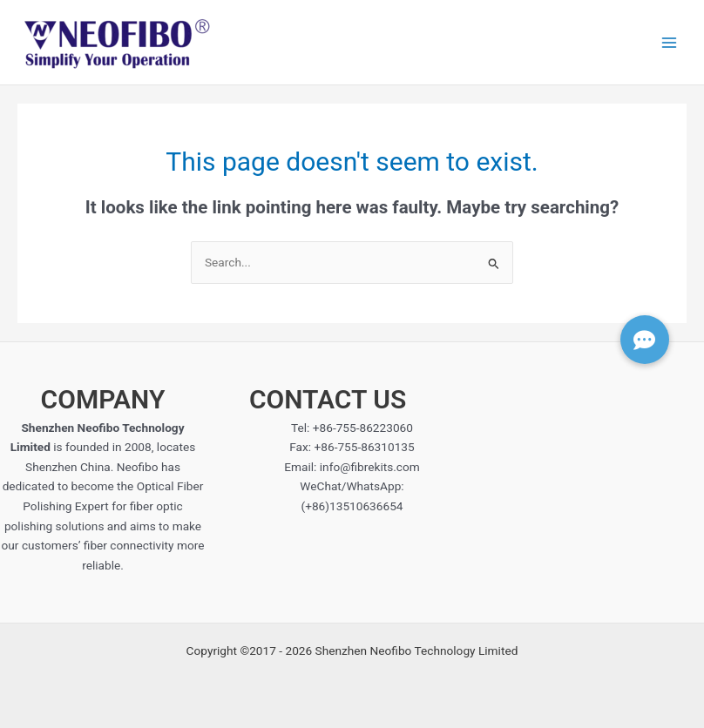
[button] (645, 340)
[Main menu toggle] (670, 42)
